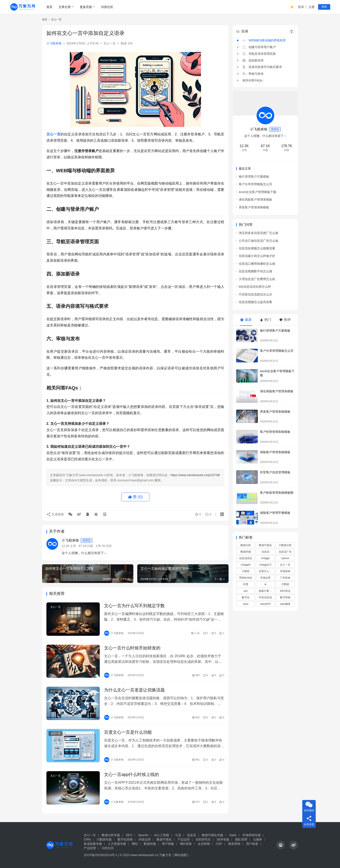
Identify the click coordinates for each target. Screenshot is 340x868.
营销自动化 (246, 578)
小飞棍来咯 (54, 43)
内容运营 (145, 839)
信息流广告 (285, 552)
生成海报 (55, 514)
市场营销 (285, 571)
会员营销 (204, 844)
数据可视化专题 (212, 835)
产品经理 (90, 848)
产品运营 (184, 839)
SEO (129, 835)
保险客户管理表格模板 (275, 452)
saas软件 (265, 604)
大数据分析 (285, 545)
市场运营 (265, 578)
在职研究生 (203, 839)
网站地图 (181, 855)
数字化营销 (125, 839)
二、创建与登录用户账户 (259, 47)
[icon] (281, 845)
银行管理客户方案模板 (254, 177)
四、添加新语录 (253, 60)
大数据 (285, 584)
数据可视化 (265, 545)
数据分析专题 (111, 835)
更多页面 (86, 7)
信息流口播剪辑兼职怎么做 (257, 264)
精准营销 (234, 844)
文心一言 (110, 43)
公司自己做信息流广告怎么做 (258, 241)
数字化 (246, 597)
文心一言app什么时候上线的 (132, 774)
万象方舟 (166, 855)
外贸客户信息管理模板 (275, 472)
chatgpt (265, 558)
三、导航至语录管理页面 (259, 54)
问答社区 (107, 7)
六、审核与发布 (253, 74)
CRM (87, 839)
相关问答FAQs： (254, 80)
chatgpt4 (246, 565)
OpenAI (143, 835)
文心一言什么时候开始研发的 (132, 648)
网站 (135, 844)
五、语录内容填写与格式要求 (262, 67)
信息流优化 (246, 558)
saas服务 (285, 604)
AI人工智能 (162, 835)
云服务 (258, 839)
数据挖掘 (246, 552)
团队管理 (241, 839)
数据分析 (246, 545)
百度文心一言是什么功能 (128, 732)
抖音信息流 (265, 597)
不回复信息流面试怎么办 (255, 294)
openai (285, 558)
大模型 (246, 571)
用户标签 (252, 844)
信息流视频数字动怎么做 (255, 271)
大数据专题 (104, 839)
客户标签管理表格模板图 (277, 493)
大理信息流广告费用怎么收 (257, 279)
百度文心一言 (266, 571)
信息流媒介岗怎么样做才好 (257, 256)
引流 (178, 835)
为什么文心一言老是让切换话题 (134, 690)
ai (265, 584)
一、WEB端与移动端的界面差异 (264, 40)
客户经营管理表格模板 (275, 432)
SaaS (233, 835)
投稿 (324, 7)
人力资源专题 (117, 844)
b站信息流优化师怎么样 (255, 287)
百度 (246, 584)
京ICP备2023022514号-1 (101, 855)
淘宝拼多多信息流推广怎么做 (258, 233)
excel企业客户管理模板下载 (257, 192)
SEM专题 (223, 839)
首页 (49, 7)
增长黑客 (186, 844)
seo (246, 591)
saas (246, 604)
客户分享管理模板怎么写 (255, 184)
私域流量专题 (93, 844)
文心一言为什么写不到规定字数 (134, 606)
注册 (312, 7)
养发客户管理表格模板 (254, 207)
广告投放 (285, 578)
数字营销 (285, 597)
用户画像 (168, 844)
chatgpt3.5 (265, 565)
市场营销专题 (252, 835)
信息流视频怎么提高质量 (255, 302)
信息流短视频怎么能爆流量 (257, 248)
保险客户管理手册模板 (275, 513)
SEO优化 (285, 591)
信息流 (265, 552)
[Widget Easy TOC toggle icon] (292, 31)
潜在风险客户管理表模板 (255, 200)
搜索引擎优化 (266, 591)
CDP (219, 844)
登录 (301, 7)
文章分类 (65, 7)
